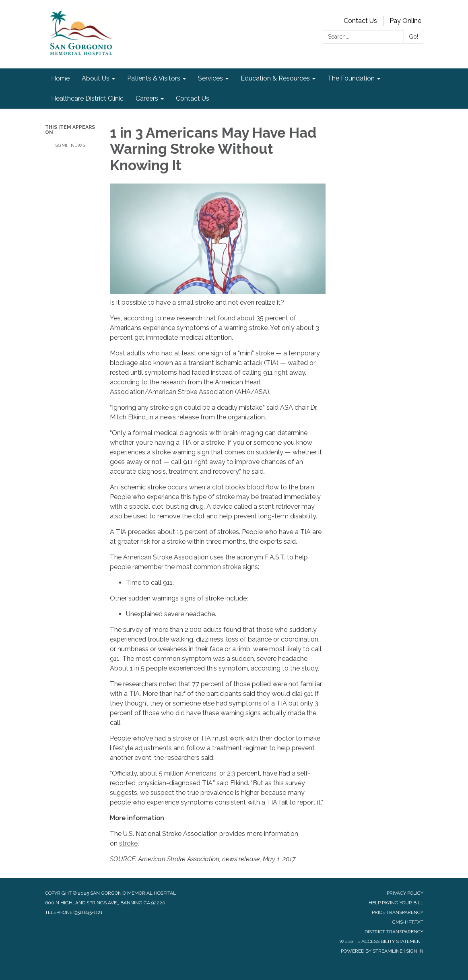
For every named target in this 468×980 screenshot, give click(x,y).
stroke (128, 843)
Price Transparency (398, 912)
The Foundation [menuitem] (351, 78)
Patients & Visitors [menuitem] (154, 78)
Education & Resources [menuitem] (275, 78)
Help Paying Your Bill (396, 903)
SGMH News (70, 145)
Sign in (415, 951)
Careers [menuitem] (147, 98)
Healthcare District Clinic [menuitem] (87, 98)
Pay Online (405, 21)
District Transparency (394, 932)
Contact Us (360, 21)
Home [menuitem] (60, 78)
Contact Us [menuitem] (193, 98)
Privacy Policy (405, 893)
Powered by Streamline (372, 951)
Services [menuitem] (210, 78)
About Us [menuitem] (96, 78)
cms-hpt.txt (408, 922)
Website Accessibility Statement (381, 941)
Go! (413, 37)
